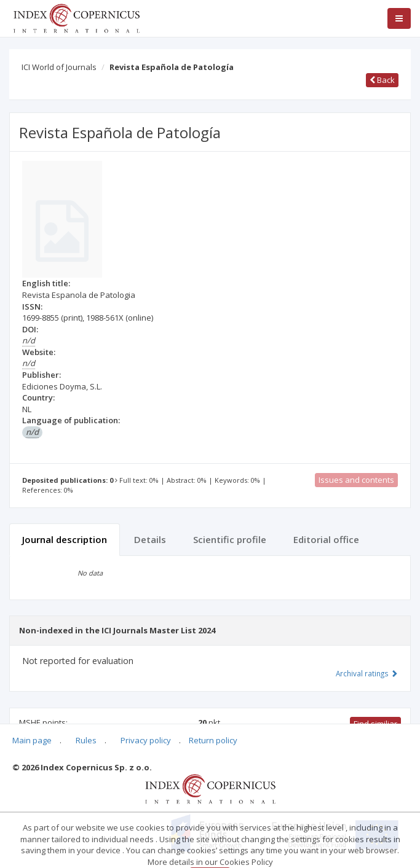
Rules (86, 740)
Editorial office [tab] (326, 539)
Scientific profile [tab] (230, 539)
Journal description (65, 539)
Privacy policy (146, 740)
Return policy (213, 740)
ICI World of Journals (59, 67)
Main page (32, 740)
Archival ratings (367, 673)
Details (150, 539)
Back (382, 80)
